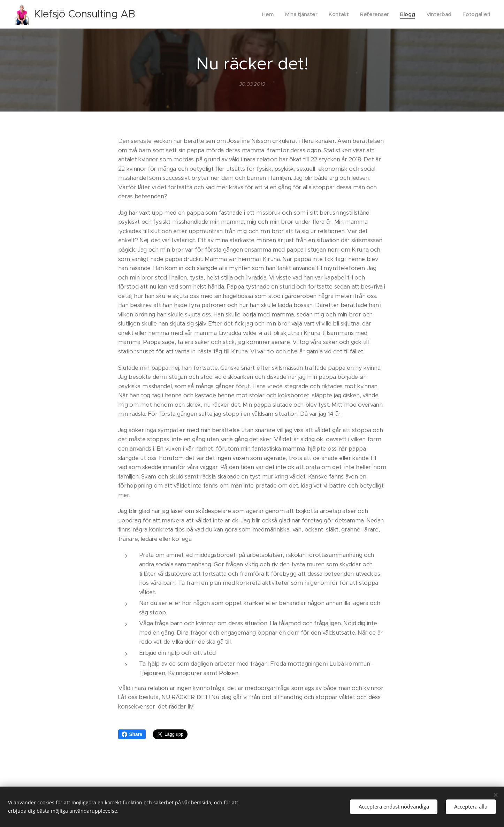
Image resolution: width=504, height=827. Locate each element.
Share (132, 734)
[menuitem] (264, 14)
